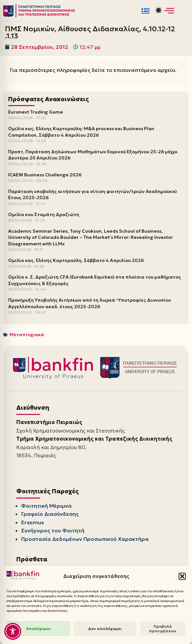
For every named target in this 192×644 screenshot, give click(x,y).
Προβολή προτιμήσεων (163, 629)
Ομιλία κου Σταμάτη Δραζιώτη (44, 214)
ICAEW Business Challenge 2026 (45, 175)
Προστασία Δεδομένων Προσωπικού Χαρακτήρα (85, 539)
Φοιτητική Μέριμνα (46, 506)
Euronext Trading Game (36, 112)
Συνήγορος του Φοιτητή (53, 530)
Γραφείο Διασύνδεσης (50, 514)
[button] (182, 576)
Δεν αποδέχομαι (105, 629)
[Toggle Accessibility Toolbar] (13, 631)
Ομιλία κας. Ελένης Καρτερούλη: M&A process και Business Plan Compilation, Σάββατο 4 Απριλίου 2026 (81, 132)
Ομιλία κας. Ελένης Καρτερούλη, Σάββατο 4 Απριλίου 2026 (76, 260)
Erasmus (33, 522)
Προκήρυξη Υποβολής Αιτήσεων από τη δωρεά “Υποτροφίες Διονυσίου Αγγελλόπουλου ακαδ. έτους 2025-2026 (89, 303)
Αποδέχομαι (38, 629)
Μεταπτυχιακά (27, 335)
